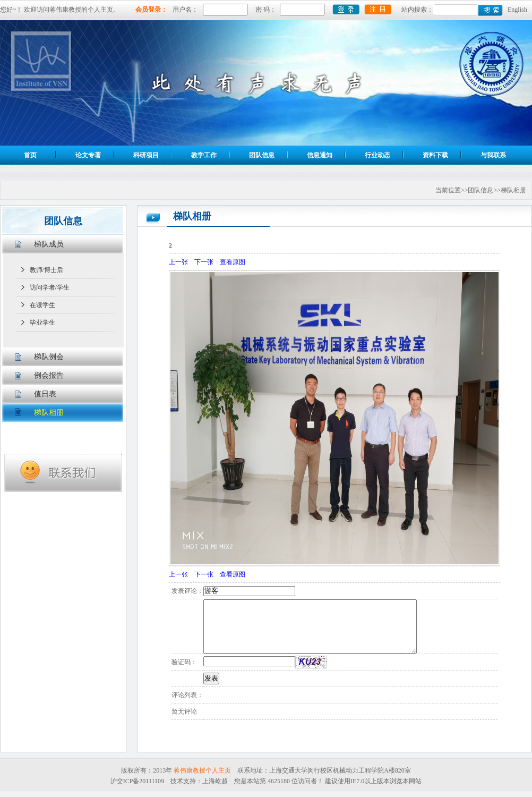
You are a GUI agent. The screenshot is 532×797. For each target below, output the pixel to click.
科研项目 (146, 155)
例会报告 (49, 375)
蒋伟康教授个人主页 (202, 770)
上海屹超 (215, 781)
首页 (30, 155)
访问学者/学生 (50, 287)
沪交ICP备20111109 (137, 781)
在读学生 (42, 305)
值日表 (45, 394)
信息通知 (320, 155)
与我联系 (493, 155)
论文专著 (88, 155)
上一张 (178, 262)
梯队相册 (49, 413)
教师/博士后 (46, 270)
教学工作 (204, 155)
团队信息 (262, 155)
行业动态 (377, 155)
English (517, 10)
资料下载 (435, 155)
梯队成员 (49, 244)
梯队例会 (49, 357)
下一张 (204, 262)
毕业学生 (42, 323)
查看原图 (233, 262)
